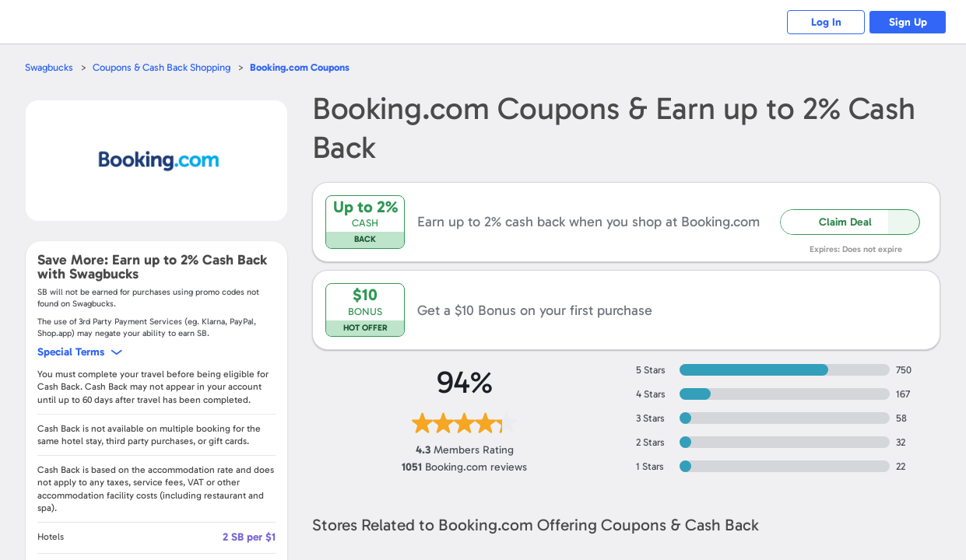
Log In (826, 22)
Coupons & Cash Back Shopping (162, 67)
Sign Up (908, 22)
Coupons (300, 67)
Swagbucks (49, 67)
